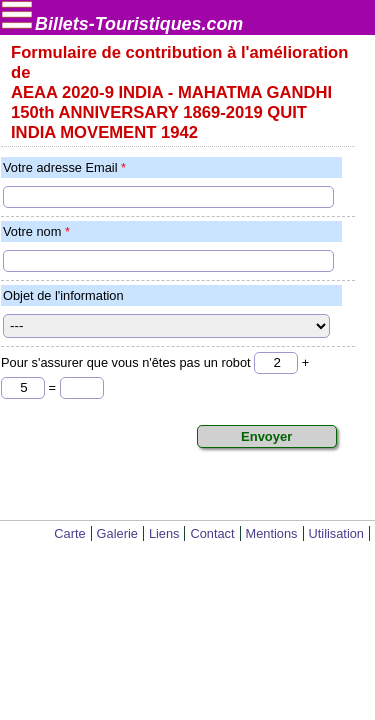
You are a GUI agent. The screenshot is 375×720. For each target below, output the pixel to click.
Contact (212, 533)
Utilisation (336, 533)
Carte (69, 533)
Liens (164, 533)
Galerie (117, 533)
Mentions (272, 533)
